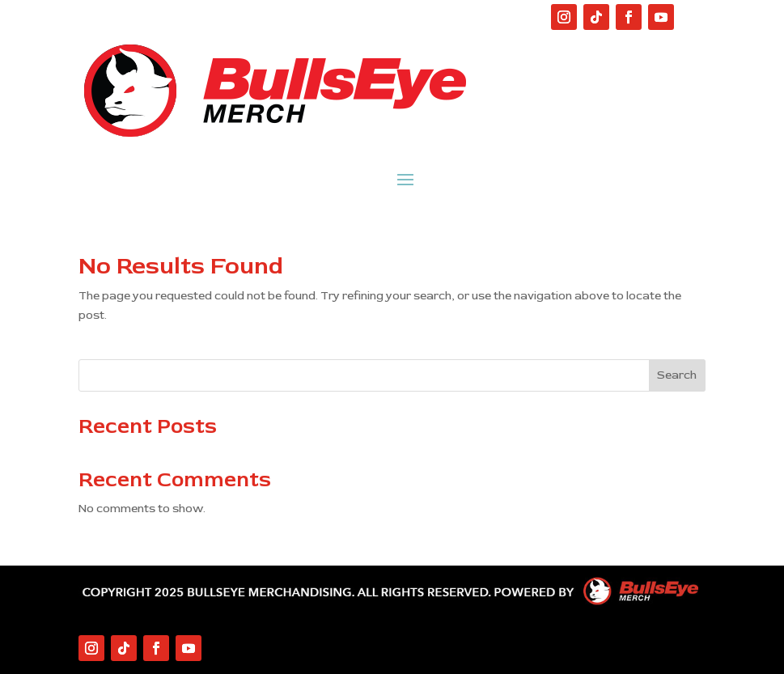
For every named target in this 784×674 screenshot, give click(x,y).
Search (677, 375)
